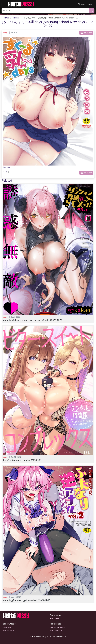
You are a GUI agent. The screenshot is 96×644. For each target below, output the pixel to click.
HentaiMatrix (56, 630)
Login (90, 4)
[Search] (45, 11)
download (87, 33)
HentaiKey (54, 619)
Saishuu (7, 627)
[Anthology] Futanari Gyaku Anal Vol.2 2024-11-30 (26, 600)
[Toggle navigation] (4, 4)
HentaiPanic (9, 630)
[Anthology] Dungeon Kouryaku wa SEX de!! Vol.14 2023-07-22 (32, 320)
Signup (82, 4)
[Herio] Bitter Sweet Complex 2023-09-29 (22, 460)
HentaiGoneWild (57, 627)
